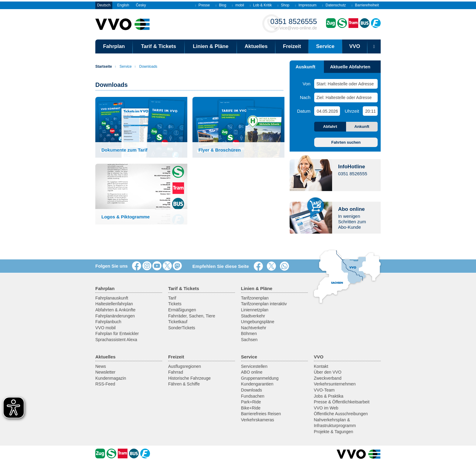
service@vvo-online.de (294, 24)
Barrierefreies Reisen (261, 414)
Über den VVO (328, 372)
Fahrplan (114, 46)
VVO (355, 46)
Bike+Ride (251, 408)
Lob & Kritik (261, 5)
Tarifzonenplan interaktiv (264, 304)
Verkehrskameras (258, 420)
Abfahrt (330, 127)
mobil (238, 5)
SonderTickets (182, 328)
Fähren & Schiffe (184, 384)
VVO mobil (105, 328)
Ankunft (362, 127)
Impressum (306, 5)
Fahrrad (176, 372)
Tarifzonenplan (255, 298)
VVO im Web (326, 408)
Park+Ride (251, 402)
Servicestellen (254, 366)
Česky (141, 5)
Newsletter (105, 372)
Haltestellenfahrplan (114, 304)
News (101, 366)
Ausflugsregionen (185, 366)
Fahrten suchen (346, 142)
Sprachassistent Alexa (116, 340)
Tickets (175, 304)
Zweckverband (328, 378)
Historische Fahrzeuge (189, 378)
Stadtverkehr (253, 316)
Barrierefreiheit (365, 5)
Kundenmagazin (111, 378)
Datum (304, 111)
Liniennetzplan (255, 310)
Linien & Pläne (211, 46)
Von (307, 84)
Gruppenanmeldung (260, 378)
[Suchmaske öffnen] (374, 46)
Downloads (146, 67)
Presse (202, 5)
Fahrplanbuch (108, 322)
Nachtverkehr (254, 328)
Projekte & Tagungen (334, 432)
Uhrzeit (352, 111)
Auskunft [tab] (306, 67)
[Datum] (327, 111)
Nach (305, 97)
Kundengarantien (257, 384)
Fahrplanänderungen (115, 316)
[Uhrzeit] (370, 111)
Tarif (172, 298)
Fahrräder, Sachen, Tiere (192, 316)
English (123, 5)
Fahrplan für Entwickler (117, 334)
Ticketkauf (178, 322)
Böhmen (249, 334)
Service (325, 46)
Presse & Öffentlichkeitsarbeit (342, 402)
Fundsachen (253, 396)
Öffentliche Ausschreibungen (341, 414)
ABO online (252, 372)
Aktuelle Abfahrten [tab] (350, 67)
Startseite (104, 67)
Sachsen (249, 340)
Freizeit (292, 46)
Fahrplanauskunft (112, 298)
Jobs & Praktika (329, 396)
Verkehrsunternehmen (335, 384)
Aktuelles (256, 46)
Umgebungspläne (258, 322)
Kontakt (321, 366)
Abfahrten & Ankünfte (115, 310)
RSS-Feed (105, 384)
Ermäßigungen (182, 310)
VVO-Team (324, 390)
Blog (221, 5)
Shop (283, 5)
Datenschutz (334, 5)
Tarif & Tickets (158, 46)
